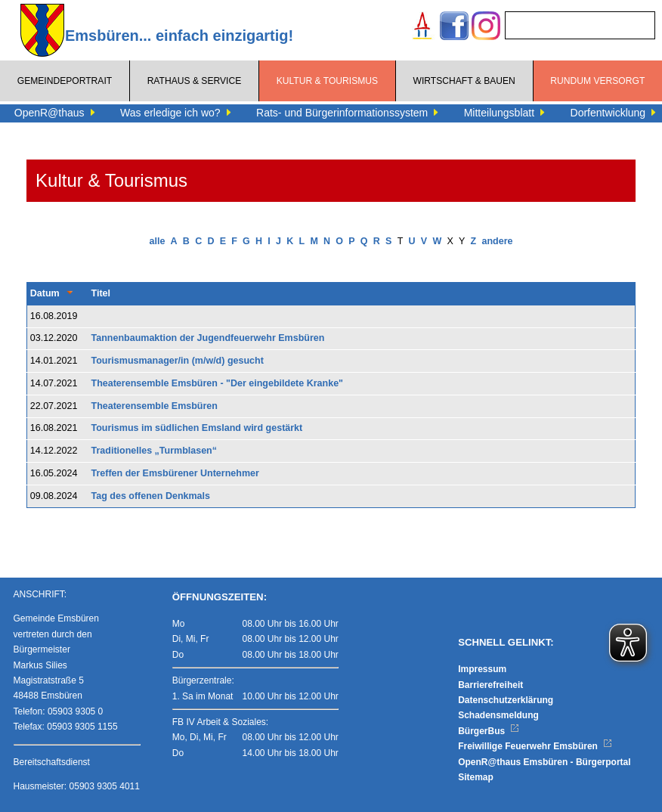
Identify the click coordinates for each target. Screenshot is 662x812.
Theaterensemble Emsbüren (155, 406)
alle (158, 241)
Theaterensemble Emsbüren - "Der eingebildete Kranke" (217, 383)
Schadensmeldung (498, 715)
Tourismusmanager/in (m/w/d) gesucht (178, 361)
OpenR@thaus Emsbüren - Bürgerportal (544, 762)
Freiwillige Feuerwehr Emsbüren (535, 746)
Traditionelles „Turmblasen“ (154, 451)
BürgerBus (489, 731)
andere (497, 241)
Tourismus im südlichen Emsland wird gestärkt (197, 428)
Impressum (482, 669)
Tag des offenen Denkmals (151, 496)
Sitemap (476, 777)
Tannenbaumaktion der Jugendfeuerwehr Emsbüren (208, 338)
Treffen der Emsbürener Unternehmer (175, 473)
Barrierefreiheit (490, 685)
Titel (101, 293)
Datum (45, 293)
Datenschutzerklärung (506, 700)
